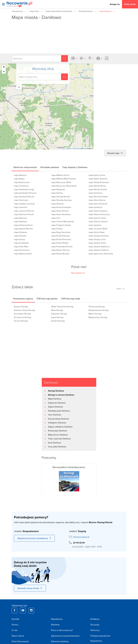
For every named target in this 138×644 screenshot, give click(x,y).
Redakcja (95, 619)
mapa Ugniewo (95, 225)
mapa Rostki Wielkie (60, 243)
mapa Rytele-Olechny (60, 250)
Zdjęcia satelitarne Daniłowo (60, 427)
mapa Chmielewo (21, 186)
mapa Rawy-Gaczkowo (61, 232)
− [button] (4, 72)
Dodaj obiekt (130, 4)
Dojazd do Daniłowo (57, 403)
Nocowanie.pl (78, 273)
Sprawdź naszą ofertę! (30, 588)
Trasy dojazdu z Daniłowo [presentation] (75, 167)
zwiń (121, 288)
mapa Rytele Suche (97, 175)
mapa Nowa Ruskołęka (61, 207)
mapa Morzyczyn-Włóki (61, 182)
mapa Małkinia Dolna (23, 254)
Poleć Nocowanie (20, 641)
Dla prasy (95, 625)
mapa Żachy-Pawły (97, 232)
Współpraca (57, 619)
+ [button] (4, 67)
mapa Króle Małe (21, 247)
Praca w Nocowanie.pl (62, 630)
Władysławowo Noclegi (99, 310)
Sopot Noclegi (57, 317)
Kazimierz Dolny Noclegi (24, 310)
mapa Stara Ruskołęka (98, 197)
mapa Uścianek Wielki (98, 229)
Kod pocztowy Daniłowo (59, 419)
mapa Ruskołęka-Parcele (62, 247)
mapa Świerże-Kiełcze (98, 211)
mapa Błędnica (20, 175)
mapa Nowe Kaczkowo (61, 214)
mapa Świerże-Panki (97, 218)
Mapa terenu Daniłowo (58, 435)
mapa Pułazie (57, 229)
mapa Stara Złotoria (97, 200)
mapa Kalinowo (20, 218)
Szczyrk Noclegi (21, 321)
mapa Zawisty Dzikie (97, 243)
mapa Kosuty (19, 239)
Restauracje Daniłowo (58, 431)
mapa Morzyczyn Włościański (64, 186)
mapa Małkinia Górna (60, 175)
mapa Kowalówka (21, 243)
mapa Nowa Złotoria (60, 211)
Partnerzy (95, 630)
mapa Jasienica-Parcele (24, 211)
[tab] (25, 167)
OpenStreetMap (79, 148)
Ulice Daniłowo (55, 415)
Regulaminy (96, 641)
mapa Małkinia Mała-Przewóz (64, 179)
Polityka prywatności (100, 636)
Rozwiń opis (115, 153)
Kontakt (15, 619)
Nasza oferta (18, 636)
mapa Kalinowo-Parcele (24, 214)
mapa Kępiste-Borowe (23, 229)
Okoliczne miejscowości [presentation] (25, 167)
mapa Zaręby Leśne (97, 239)
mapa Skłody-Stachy (97, 186)
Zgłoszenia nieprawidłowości (65, 636)
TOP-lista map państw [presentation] (47, 299)
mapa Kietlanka (20, 232)
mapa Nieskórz (58, 204)
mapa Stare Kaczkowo (98, 204)
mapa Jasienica (21, 207)
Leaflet (68, 148)
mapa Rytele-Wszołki (60, 254)
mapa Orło (56, 218)
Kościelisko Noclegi (22, 314)
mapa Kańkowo (20, 221)
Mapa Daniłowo (55, 399)
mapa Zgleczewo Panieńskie (101, 254)
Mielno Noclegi (95, 314)
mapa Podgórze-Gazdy (61, 225)
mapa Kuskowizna (22, 250)
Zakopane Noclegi (59, 314)
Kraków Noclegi (58, 321)
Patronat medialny (60, 641)
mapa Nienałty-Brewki (61, 197)
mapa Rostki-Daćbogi (60, 236)
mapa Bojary (19, 179)
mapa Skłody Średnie (98, 189)
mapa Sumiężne (95, 207)
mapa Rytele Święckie (98, 179)
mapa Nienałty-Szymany (61, 200)
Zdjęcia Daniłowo (56, 407)
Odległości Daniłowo (57, 423)
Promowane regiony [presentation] (23, 299)
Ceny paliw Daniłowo (57, 447)
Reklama (55, 625)
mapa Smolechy (95, 193)
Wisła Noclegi (57, 310)
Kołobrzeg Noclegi (97, 307)
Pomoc (15, 625)
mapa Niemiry (57, 193)
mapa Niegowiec (58, 189)
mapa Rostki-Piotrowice (61, 239)
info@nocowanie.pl (81, 537)
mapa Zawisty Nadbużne (99, 247)
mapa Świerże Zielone (98, 221)
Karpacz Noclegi (21, 307)
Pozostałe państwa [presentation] (50, 167)
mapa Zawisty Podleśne (99, 250)
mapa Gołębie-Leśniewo (24, 204)
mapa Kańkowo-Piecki (23, 225)
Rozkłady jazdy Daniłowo (59, 411)
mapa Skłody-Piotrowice (99, 182)
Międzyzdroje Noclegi (98, 317)
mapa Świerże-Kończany (99, 214)
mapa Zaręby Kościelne (99, 236)
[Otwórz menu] (3, 4)
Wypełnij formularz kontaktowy (34, 538)
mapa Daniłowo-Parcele (24, 197)
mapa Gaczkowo (21, 200)
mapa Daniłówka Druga (24, 189)
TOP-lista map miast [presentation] (70, 299)
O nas (14, 630)
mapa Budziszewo (22, 182)
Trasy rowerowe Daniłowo (59, 439)
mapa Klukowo (20, 236)
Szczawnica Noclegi (22, 317)
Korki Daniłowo (55, 443)
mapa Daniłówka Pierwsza (25, 193)
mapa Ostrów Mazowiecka (62, 221)
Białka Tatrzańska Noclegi (62, 307)
